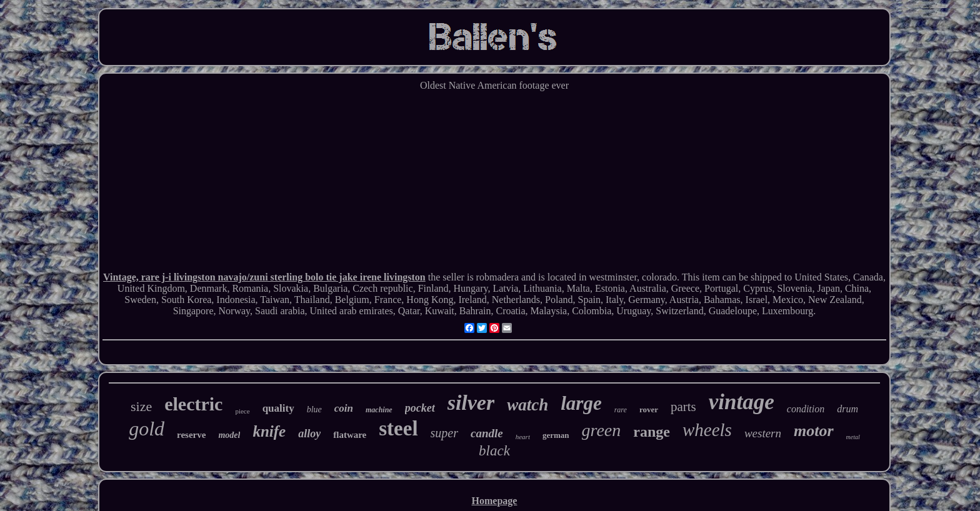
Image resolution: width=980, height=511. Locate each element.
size (141, 406)
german (556, 435)
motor (814, 431)
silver (471, 403)
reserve (191, 435)
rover (649, 409)
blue (314, 409)
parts (683, 407)
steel (398, 429)
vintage (742, 402)
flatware (350, 435)
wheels (707, 430)
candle (487, 433)
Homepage (495, 501)
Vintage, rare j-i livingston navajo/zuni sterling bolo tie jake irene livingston (264, 277)
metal (853, 437)
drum (847, 409)
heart (523, 437)
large (581, 403)
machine (379, 410)
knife (269, 431)
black (494, 451)
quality (278, 408)
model (229, 435)
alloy (309, 434)
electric (193, 404)
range (652, 432)
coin (344, 408)
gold (147, 429)
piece (242, 411)
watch (527, 405)
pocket (420, 408)
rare (621, 410)
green (602, 430)
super (444, 433)
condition (806, 409)
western (763, 433)
